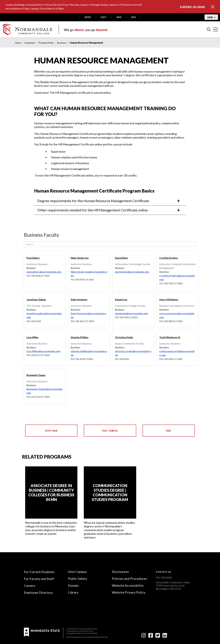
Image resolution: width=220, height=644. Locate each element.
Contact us (164, 572)
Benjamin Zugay (36, 375)
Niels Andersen (80, 258)
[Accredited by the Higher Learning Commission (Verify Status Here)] (168, 611)
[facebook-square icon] (151, 636)
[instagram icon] (144, 636)
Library (73, 592)
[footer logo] (42, 632)
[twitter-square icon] (158, 636)
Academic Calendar (193, 7)
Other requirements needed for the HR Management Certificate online (109, 210)
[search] (209, 29)
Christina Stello (124, 337)
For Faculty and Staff (39, 579)
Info (119, 17)
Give (134, 17)
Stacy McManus (169, 299)
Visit (104, 17)
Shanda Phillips (80, 337)
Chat (169, 431)
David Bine (121, 258)
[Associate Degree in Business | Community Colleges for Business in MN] (51, 492)
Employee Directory (38, 592)
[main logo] (55, 29)
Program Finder (46, 43)
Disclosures (120, 572)
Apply (88, 17)
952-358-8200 (164, 578)
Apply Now (51, 431)
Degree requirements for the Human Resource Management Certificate (109, 201)
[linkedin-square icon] (165, 636)
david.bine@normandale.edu (132, 272)
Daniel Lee (121, 299)
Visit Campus (110, 431)
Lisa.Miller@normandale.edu (43, 351)
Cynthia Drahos (169, 258)
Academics (30, 43)
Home (18, 43)
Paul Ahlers (33, 258)
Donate (73, 585)
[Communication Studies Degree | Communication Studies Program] (110, 492)
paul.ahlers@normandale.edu (44, 272)
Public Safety (78, 578)
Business (62, 43)
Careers (30, 586)
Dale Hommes (79, 299)
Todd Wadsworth (170, 337)
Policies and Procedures (129, 578)
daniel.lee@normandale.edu (131, 313)
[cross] (216, 29)
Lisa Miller (33, 337)
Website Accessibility (128, 585)
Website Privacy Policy (129, 592)
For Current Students (39, 572)
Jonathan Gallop (36, 299)
